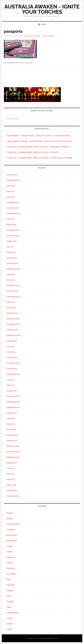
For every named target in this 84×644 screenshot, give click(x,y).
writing (9, 629)
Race (9, 579)
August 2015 (12, 463)
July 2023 (10, 197)
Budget (10, 518)
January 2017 (12, 391)
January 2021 (12, 258)
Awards (10, 513)
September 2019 (13, 297)
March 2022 (11, 225)
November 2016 (13, 402)
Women (10, 624)
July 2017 (10, 380)
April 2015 (11, 479)
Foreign (10, 546)
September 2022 (13, 213)
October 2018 (12, 330)
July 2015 (10, 468)
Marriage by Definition (60, 147)
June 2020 (11, 274)
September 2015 (13, 457)
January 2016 (12, 441)
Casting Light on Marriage (62, 158)
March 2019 (11, 308)
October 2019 (12, 291)
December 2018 (13, 319)
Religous (10, 591)
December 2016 (13, 396)
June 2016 (11, 418)
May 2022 (11, 219)
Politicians (11, 568)
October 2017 (12, 369)
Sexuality (10, 602)
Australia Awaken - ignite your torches (42, 9)
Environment (12, 541)
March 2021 (11, 252)
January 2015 (12, 490)
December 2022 (13, 202)
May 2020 (11, 280)
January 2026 (12, 175)
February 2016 (12, 435)
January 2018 (12, 358)
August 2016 (12, 413)
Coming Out (67, 141)
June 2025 (11, 186)
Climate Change (13, 524)
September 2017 (13, 374)
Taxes (9, 607)
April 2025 (11, 191)
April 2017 (11, 385)
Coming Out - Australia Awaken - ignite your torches (28, 147)
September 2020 (14, 269)
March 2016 (11, 430)
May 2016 (11, 424)
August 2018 (12, 341)
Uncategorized (13, 613)
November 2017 (13, 363)
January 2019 (12, 313)
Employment (12, 535)
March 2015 (11, 485)
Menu (44, 24)
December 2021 (13, 230)
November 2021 (13, 236)
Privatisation (12, 574)
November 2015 (13, 452)
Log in (56, 638)
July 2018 (10, 346)
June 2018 (11, 352)
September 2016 (13, 407)
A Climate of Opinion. (62, 136)
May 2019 (11, 302)
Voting (9, 618)
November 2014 (13, 496)
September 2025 (13, 180)
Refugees (11, 585)
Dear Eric (55, 152)
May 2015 (11, 474)
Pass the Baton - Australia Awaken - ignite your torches (29, 136)
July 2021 (10, 247)
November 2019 (13, 286)
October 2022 (12, 208)
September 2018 (13, 335)
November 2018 (13, 324)
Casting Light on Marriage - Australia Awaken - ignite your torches (33, 141)
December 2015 (13, 446)
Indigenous (11, 557)
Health (9, 552)
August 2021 (12, 241)
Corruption (11, 530)
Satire (9, 596)
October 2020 (12, 263)
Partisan (10, 563)
